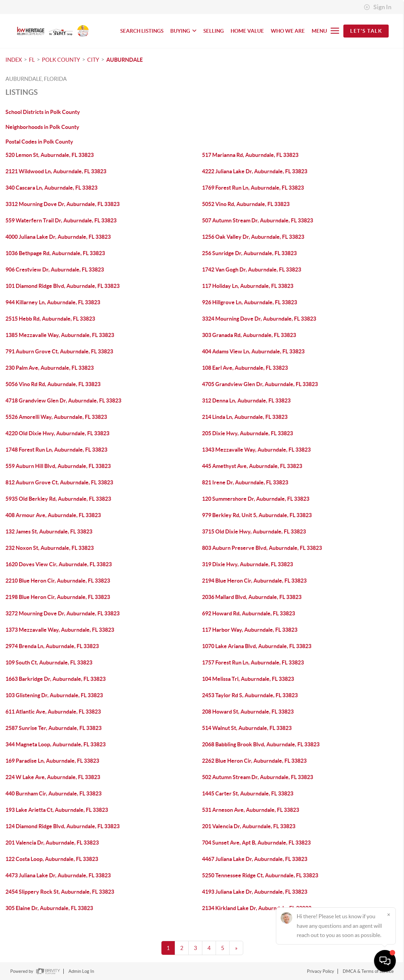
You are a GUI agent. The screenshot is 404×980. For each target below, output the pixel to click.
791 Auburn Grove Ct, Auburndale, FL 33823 (59, 351)
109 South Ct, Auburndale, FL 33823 (49, 662)
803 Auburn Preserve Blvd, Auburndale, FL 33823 (262, 548)
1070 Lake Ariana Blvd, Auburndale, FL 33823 (257, 646)
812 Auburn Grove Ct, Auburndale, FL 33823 (59, 482)
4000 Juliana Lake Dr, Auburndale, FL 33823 (58, 237)
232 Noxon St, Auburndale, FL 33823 (50, 548)
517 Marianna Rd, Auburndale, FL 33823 (250, 155)
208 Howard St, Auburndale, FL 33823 (248, 712)
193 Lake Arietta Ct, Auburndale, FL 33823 (57, 810)
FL (32, 60)
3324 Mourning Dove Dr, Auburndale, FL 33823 (259, 319)
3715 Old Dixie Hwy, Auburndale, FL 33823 (254, 531)
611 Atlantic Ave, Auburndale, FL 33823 (53, 712)
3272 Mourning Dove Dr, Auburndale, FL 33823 (63, 613)
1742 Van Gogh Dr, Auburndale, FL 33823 (252, 269)
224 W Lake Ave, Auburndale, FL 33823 (53, 777)
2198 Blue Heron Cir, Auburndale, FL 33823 (58, 597)
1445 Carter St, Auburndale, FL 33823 (248, 793)
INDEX (14, 60)
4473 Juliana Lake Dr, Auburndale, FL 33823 (58, 875)
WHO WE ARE (288, 31)
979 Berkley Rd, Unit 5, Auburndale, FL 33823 (257, 515)
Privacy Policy (321, 971)
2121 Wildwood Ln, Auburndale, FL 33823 (56, 171)
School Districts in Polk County (43, 112)
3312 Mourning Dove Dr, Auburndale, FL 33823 (63, 204)
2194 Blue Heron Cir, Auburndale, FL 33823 (254, 581)
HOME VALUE (247, 31)
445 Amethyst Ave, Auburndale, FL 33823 (252, 466)
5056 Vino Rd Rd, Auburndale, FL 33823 (53, 384)
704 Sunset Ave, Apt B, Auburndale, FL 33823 (256, 843)
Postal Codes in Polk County (39, 142)
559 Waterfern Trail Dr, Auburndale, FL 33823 (61, 220)
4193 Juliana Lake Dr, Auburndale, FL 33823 (255, 892)
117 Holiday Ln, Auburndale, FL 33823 (248, 286)
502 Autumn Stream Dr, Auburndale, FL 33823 (258, 777)
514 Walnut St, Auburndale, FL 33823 (247, 728)
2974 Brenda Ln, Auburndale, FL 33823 (52, 646)
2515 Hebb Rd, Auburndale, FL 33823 (50, 319)
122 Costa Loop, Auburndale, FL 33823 (52, 859)
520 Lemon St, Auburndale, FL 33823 (50, 155)
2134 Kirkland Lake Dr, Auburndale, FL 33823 (257, 908)
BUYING (183, 31)
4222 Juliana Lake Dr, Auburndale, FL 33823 (255, 171)
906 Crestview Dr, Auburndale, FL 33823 (55, 269)
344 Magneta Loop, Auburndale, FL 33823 (56, 744)
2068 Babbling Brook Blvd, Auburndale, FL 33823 (261, 744)
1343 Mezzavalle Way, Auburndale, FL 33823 (256, 450)
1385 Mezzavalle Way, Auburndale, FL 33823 (60, 335)
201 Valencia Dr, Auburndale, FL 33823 (249, 826)
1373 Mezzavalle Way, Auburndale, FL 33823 (60, 630)
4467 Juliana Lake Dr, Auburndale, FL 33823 (255, 859)
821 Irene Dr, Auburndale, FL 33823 (245, 482)
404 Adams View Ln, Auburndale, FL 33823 (253, 351)
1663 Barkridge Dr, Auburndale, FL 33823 (56, 679)
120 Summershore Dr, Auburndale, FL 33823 (256, 499)
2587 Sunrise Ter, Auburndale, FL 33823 (53, 728)
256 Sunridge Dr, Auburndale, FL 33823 (249, 253)
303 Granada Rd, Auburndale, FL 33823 (249, 335)
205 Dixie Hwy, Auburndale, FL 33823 (247, 433)
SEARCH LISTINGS (142, 31)
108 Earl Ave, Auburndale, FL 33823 (245, 368)
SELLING (214, 31)
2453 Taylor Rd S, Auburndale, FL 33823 (250, 695)
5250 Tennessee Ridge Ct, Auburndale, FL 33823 (260, 875)
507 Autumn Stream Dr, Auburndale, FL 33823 (258, 220)
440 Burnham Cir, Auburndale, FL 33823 (53, 793)
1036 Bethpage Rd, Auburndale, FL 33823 (55, 253)
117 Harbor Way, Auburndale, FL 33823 (250, 630)
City (93, 60)
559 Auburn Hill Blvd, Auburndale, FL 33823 (58, 466)
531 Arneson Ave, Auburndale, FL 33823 (251, 810)
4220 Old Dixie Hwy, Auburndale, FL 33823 (57, 433)
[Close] (389, 915)
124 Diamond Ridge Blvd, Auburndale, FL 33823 (63, 826)
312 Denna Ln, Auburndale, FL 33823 (246, 400)
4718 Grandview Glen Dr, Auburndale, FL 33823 (63, 400)
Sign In (378, 7)
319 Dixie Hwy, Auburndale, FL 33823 (247, 564)
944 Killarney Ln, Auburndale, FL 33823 (53, 302)
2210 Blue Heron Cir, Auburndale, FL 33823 (58, 581)
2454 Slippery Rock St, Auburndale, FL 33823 (60, 892)
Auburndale (125, 60)
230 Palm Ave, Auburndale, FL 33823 (50, 368)
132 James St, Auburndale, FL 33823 (49, 531)
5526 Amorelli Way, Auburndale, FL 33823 (56, 417)
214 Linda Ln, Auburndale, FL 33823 (245, 417)
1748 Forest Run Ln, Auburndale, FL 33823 (56, 450)
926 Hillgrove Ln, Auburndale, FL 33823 (250, 302)
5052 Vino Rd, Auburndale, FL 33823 (246, 204)
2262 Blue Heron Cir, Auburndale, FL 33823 (254, 761)
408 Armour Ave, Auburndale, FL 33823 (53, 515)
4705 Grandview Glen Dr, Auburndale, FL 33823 (260, 384)
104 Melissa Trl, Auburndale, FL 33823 (248, 679)
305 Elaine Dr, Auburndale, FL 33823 (49, 908)
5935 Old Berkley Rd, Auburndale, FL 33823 (58, 499)
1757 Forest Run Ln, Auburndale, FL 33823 (253, 662)
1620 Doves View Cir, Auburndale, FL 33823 (59, 564)
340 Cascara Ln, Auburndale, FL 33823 (51, 188)
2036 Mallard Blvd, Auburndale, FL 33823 (252, 597)
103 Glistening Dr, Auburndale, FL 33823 (54, 695)
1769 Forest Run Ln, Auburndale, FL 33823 (253, 188)
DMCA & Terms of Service (368, 971)
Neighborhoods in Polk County (42, 127)
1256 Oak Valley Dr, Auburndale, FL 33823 (253, 237)
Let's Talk (366, 31)
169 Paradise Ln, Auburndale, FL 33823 (52, 761)
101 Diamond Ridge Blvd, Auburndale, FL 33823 (63, 286)
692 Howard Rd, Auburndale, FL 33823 (248, 613)
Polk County (61, 60)
